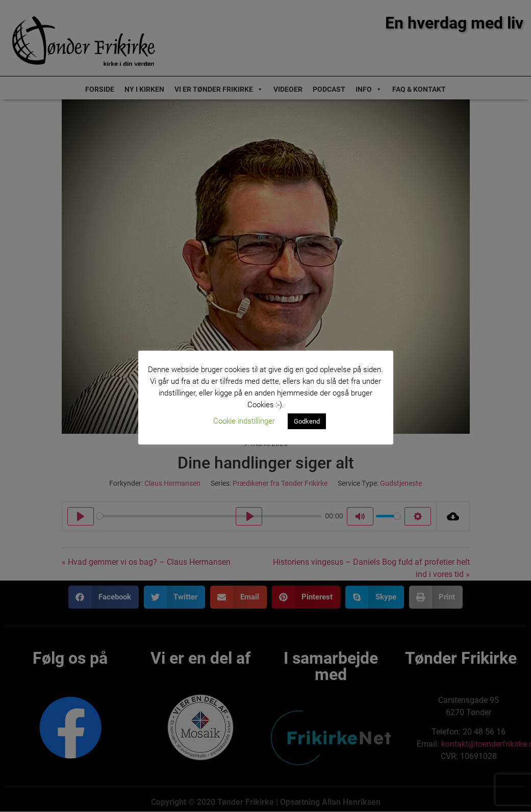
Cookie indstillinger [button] (244, 421)
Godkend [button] (307, 421)
